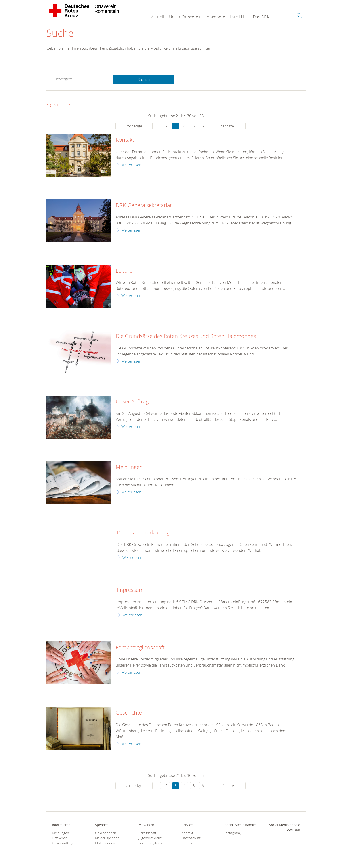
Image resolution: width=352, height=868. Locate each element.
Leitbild (124, 271)
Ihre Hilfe (239, 17)
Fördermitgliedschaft (140, 648)
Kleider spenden (107, 838)
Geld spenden (106, 833)
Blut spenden (105, 844)
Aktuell (158, 17)
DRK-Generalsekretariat (144, 206)
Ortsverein (60, 838)
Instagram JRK (235, 833)
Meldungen (129, 467)
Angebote (216, 17)
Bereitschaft (147, 833)
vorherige (134, 126)
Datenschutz (191, 838)
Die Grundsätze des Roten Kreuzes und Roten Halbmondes (186, 337)
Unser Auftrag (132, 402)
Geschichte (129, 713)
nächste (227, 126)
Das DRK (261, 17)
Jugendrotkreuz (150, 838)
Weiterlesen (131, 165)
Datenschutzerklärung (143, 533)
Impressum (130, 590)
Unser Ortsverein (185, 17)
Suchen (144, 80)
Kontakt (125, 140)
